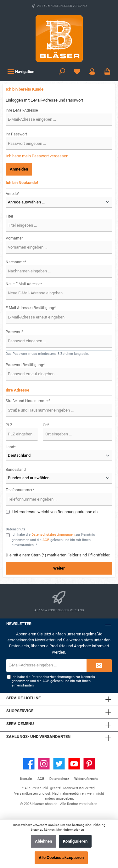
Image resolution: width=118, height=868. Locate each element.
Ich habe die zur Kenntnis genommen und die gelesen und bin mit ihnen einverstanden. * (53, 540)
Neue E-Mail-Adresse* (24, 284)
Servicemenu (20, 724)
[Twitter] (59, 764)
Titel (9, 216)
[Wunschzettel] (77, 72)
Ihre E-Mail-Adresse (22, 110)
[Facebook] (29, 764)
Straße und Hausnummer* (28, 401)
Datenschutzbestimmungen (53, 535)
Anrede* (12, 194)
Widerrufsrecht (86, 779)
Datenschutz (59, 779)
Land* (11, 447)
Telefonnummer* (20, 490)
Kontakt (26, 779)
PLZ (9, 425)
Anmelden (19, 169)
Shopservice (20, 711)
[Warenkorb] (107, 72)
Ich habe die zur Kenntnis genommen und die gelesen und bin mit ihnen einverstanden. (53, 681)
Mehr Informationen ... (72, 830)
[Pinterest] (89, 764)
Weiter (59, 568)
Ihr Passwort (16, 134)
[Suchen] (62, 72)
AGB (46, 540)
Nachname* (16, 262)
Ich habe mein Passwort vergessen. (37, 156)
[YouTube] (74, 764)
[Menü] (21, 72)
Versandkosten (26, 794)
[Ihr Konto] (92, 72)
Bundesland (16, 470)
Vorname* (14, 238)
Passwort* (14, 332)
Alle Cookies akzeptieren (61, 857)
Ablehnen (43, 841)
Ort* (46, 425)
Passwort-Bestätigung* (25, 365)
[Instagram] (44, 764)
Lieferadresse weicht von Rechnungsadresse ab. (55, 512)
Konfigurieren (75, 841)
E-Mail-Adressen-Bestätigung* (31, 308)
